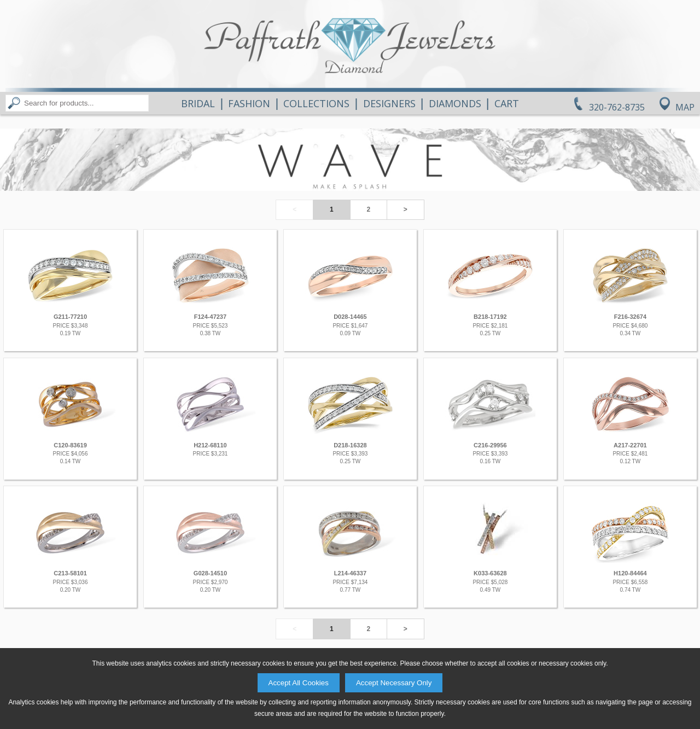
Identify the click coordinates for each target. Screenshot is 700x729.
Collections (316, 103)
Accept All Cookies (299, 683)
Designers (389, 103)
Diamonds (455, 103)
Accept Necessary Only (394, 683)
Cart (507, 103)
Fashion (249, 103)
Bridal (198, 103)
